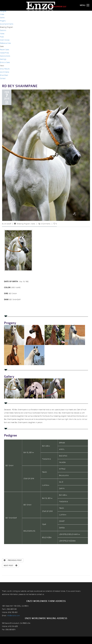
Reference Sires (5, 43)
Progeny (3, 21)
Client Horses (5, 40)
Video (2, 14)
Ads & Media (4, 72)
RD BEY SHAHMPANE (20, 86)
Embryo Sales (5, 62)
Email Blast (4, 75)
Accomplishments (7, 24)
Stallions (3, 30)
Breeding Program (23, 224)
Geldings (3, 59)
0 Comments (46, 224)
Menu (85, 5)
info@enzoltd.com (13, 616)
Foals (2, 37)
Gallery (2, 18)
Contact (3, 78)
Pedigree (3, 11)
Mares (2, 34)
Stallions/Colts (5, 56)
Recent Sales (5, 50)
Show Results (5, 69)
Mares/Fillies (4, 53)
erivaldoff (8, 224)
